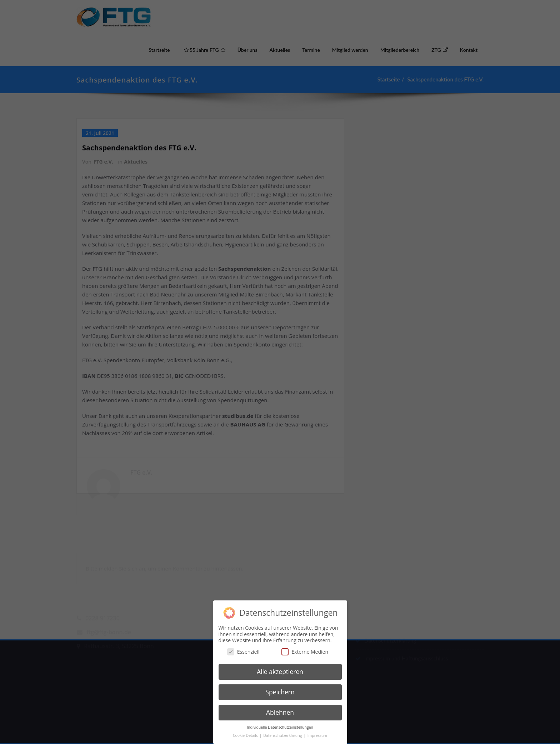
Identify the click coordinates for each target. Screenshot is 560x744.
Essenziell (243, 647)
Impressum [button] (317, 731)
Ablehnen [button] (280, 708)
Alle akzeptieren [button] (280, 668)
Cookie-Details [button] (246, 731)
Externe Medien (305, 647)
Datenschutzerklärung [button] (283, 731)
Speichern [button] (280, 688)
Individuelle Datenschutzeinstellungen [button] (280, 723)
